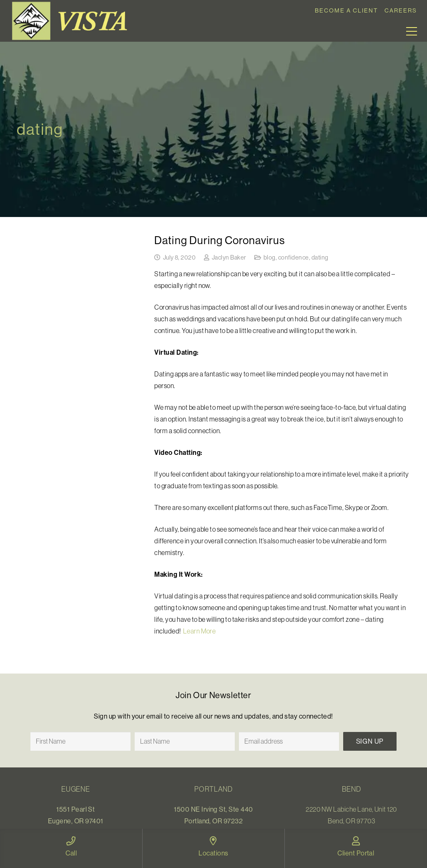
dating (320, 257)
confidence (294, 257)
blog (270, 257)
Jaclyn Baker (229, 257)
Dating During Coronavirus (220, 240)
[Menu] (412, 31)
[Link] (73, 21)
